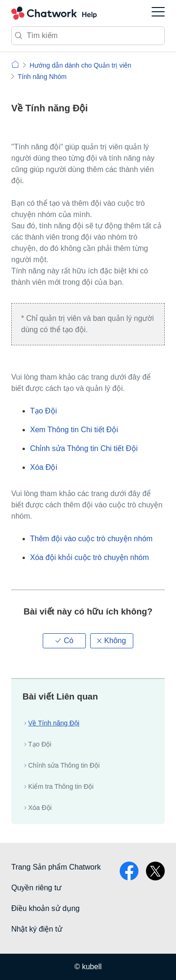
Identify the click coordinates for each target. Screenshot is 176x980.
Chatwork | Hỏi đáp (15, 64)
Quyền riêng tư (36, 888)
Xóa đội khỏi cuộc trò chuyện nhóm (89, 557)
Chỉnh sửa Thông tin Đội (64, 765)
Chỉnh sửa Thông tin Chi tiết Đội (84, 448)
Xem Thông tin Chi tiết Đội (74, 430)
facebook (129, 871)
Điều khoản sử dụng (46, 908)
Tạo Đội (43, 411)
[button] (64, 641)
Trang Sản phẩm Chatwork (56, 867)
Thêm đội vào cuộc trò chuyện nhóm (91, 539)
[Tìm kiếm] (88, 36)
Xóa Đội (44, 467)
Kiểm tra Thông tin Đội (61, 786)
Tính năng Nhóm (42, 77)
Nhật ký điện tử (37, 929)
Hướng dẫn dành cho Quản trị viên (80, 65)
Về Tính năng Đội (54, 723)
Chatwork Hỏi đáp (54, 13)
